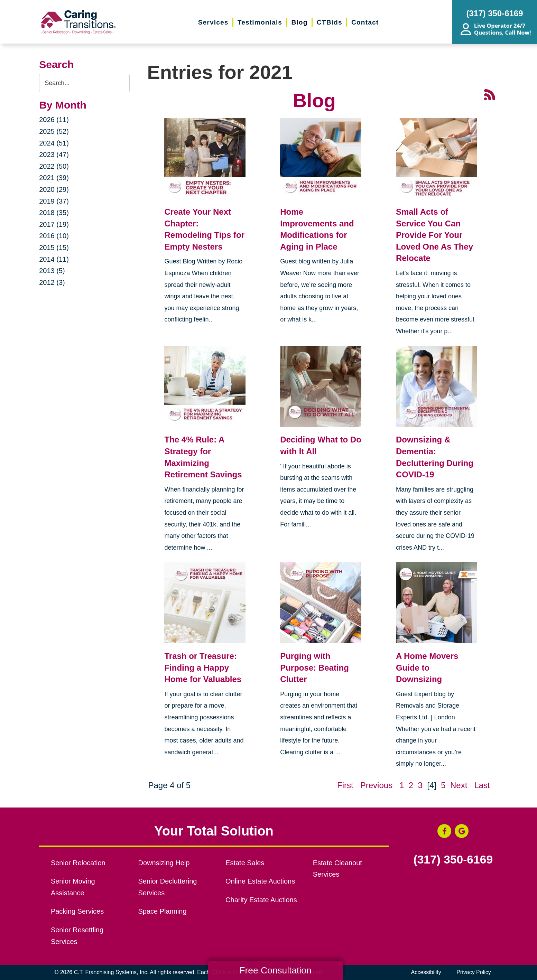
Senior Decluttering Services (168, 887)
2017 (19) (54, 224)
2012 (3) (52, 282)
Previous (376, 785)
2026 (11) (54, 120)
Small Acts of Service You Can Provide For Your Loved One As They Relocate (434, 235)
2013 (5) (52, 271)
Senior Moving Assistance (73, 887)
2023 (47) (54, 155)
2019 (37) (54, 201)
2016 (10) (54, 236)
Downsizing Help (164, 863)
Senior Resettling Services (77, 936)
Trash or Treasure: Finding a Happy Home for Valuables (203, 668)
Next (459, 785)
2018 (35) (54, 213)
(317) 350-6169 (453, 860)
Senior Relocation (78, 863)
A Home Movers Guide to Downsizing (427, 668)
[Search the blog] (84, 83)
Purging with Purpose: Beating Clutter (314, 668)
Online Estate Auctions (260, 881)
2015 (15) (54, 248)
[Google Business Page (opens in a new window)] (462, 831)
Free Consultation (275, 970)
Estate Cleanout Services (337, 869)
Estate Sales (245, 863)
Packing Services (77, 911)
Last (482, 785)
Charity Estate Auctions (261, 900)
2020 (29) (54, 189)
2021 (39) (54, 178)
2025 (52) (54, 131)
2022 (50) (54, 166)
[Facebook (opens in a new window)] (444, 831)
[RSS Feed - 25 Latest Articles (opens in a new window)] (490, 94)
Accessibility (426, 972)
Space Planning (163, 911)
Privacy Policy (474, 972)
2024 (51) (54, 143)
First (345, 785)
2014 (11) (54, 259)
